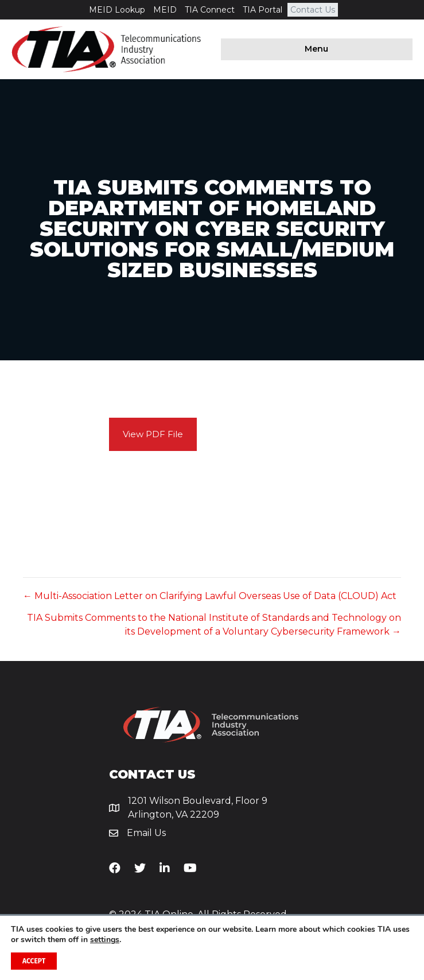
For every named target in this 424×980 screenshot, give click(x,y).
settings (105, 940)
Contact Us (313, 10)
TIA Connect (210, 10)
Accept (34, 961)
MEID (165, 10)
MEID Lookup (117, 10)
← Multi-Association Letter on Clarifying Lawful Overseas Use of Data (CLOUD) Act (210, 596)
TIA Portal (262, 10)
